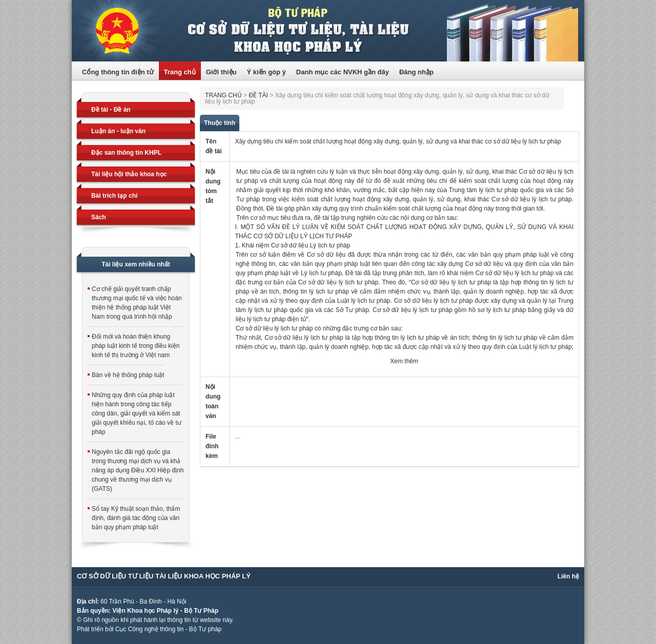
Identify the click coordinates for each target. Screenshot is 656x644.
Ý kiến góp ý (266, 72)
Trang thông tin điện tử (328, 31)
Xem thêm (404, 361)
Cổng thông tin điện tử (118, 72)
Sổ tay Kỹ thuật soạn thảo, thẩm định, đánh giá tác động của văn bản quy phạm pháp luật (136, 518)
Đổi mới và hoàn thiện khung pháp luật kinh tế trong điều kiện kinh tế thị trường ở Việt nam (136, 346)
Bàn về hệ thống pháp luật (128, 375)
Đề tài (258, 95)
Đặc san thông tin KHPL (126, 153)
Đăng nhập (416, 72)
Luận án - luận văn (118, 131)
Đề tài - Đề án (111, 110)
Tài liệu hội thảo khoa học (129, 174)
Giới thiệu (221, 72)
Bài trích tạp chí (114, 196)
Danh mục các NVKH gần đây (343, 72)
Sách (99, 217)
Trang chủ (180, 72)
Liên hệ (568, 576)
